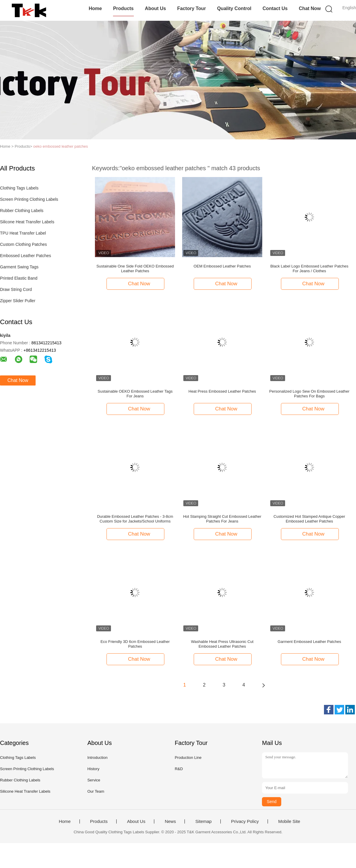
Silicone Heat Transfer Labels (27, 222)
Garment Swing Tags (19, 267)
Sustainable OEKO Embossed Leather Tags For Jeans (135, 394)
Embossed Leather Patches (26, 256)
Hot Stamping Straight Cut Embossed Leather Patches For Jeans (222, 519)
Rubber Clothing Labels (22, 211)
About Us (155, 8)
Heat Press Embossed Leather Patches (222, 391)
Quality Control (234, 8)
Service (94, 780)
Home (95, 8)
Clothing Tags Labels (19, 188)
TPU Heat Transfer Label (23, 233)
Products (123, 8)
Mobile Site (289, 821)
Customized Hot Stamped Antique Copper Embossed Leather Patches (309, 519)
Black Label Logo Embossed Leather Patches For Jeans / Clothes (309, 269)
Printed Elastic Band (19, 278)
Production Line (188, 758)
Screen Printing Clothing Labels (29, 199)
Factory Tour (191, 8)
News (170, 821)
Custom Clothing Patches (23, 244)
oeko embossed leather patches (61, 146)
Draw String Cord (16, 289)
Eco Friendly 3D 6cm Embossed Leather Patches (135, 644)
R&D (179, 769)
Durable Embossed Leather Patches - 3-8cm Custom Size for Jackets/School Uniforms (135, 519)
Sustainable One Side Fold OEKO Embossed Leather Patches (135, 269)
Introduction (97, 758)
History (93, 769)
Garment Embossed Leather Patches (309, 642)
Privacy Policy (245, 821)
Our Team (96, 791)
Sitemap (203, 821)
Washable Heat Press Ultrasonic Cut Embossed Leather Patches (222, 644)
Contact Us (275, 8)
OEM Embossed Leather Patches (222, 266)
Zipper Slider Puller (18, 301)
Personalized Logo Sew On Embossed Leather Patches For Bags (309, 394)
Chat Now (310, 8)
